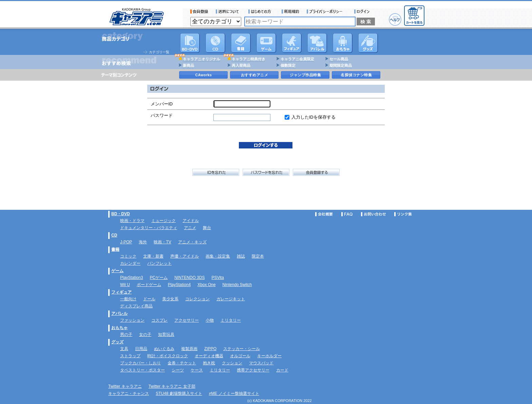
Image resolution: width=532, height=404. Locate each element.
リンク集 (403, 214)
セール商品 (339, 59)
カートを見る (414, 16)
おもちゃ (343, 43)
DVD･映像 (190, 43)
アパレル (317, 43)
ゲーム (117, 271)
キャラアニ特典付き (249, 59)
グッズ (368, 43)
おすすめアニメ (255, 75)
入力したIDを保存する (313, 117)
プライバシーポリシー (327, 12)
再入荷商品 (241, 65)
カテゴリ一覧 (159, 52)
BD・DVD (121, 214)
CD (215, 43)
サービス (261, 12)
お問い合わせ (374, 214)
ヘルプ (395, 19)
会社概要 (324, 214)
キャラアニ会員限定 (297, 59)
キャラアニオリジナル (202, 59)
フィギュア (292, 43)
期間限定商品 (341, 65)
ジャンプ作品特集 (305, 75)
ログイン (363, 12)
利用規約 (290, 12)
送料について (228, 12)
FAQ (347, 214)
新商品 (188, 65)
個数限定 (288, 65)
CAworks (204, 75)
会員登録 (199, 12)
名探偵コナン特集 (356, 75)
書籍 (241, 43)
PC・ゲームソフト (266, 43)
